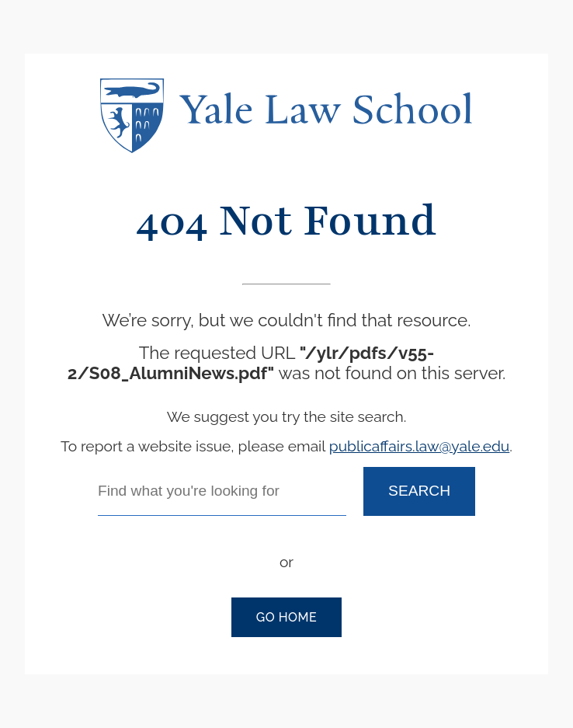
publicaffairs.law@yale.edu (419, 446)
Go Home (286, 617)
